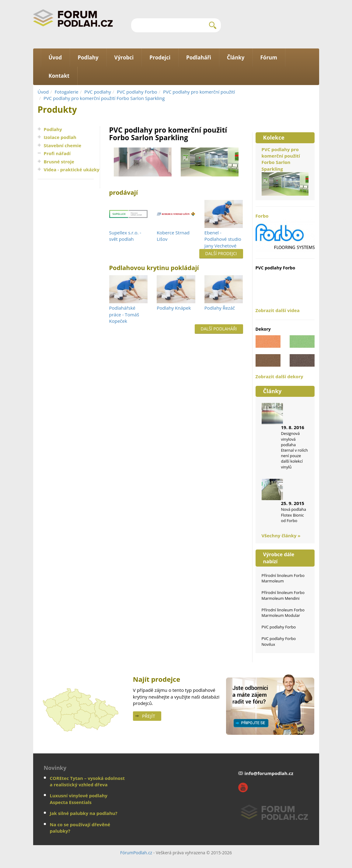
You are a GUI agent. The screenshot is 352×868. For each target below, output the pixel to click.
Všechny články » (281, 535)
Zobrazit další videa (278, 310)
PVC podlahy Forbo (137, 92)
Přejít (149, 716)
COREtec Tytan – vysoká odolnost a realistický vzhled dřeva (87, 781)
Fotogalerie (67, 92)
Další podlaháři (219, 329)
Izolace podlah (60, 137)
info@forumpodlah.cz (269, 773)
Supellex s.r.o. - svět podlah (125, 236)
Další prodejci (221, 253)
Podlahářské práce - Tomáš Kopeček (124, 314)
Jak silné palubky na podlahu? (84, 813)
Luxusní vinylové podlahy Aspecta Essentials (79, 799)
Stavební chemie (63, 145)
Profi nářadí (57, 153)
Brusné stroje (59, 162)
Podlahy (53, 129)
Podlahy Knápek (174, 308)
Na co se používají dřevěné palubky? (80, 828)
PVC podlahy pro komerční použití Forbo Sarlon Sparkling (104, 98)
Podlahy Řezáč (220, 308)
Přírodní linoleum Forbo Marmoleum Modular (283, 613)
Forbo (285, 232)
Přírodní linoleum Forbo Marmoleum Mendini (283, 595)
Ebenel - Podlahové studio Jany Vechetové (223, 239)
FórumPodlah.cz (136, 853)
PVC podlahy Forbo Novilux (279, 641)
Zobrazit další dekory (279, 376)
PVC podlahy (98, 92)
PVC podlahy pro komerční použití (199, 92)
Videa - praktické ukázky (72, 169)
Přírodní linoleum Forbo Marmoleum (283, 578)
